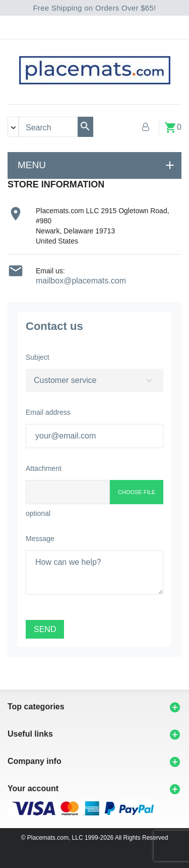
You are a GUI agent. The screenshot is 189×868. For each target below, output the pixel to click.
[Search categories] (13, 127)
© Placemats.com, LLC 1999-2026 (68, 838)
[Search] (85, 127)
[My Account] (146, 127)
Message (40, 539)
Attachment (44, 468)
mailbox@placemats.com (81, 281)
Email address (48, 412)
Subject (38, 357)
